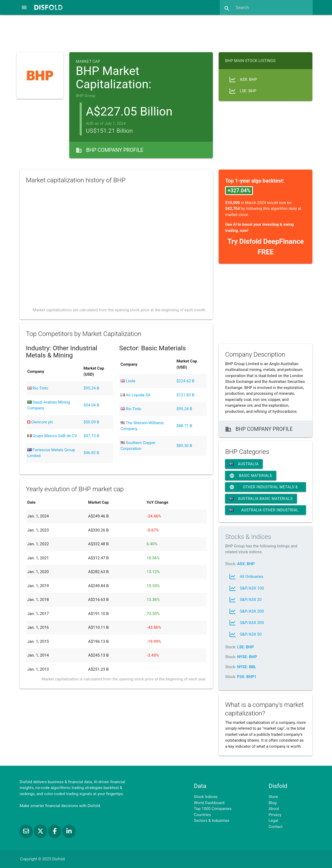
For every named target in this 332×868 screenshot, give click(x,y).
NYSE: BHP (247, 657)
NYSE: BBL (247, 667)
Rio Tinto (38, 388)
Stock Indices (206, 797)
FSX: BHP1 (247, 677)
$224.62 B (186, 381)
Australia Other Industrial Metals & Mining (264, 511)
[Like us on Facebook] (55, 831)
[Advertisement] (166, 33)
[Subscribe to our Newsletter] (27, 831)
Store (273, 797)
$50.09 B (91, 422)
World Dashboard (209, 803)
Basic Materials (251, 476)
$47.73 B (91, 436)
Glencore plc (40, 422)
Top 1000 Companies (213, 809)
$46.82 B (91, 453)
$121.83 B (186, 395)
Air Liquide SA (135, 395)
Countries (202, 815)
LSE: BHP (245, 647)
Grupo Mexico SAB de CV (52, 436)
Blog (273, 803)
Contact (275, 827)
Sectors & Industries (212, 821)
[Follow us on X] (41, 831)
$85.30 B (184, 446)
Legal (273, 821)
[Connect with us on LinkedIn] (69, 831)
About (274, 809)
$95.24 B (91, 388)
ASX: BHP (246, 564)
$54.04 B (91, 405)
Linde (128, 381)
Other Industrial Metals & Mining (264, 487)
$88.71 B (184, 426)
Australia (244, 464)
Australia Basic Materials (261, 499)
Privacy (275, 815)
